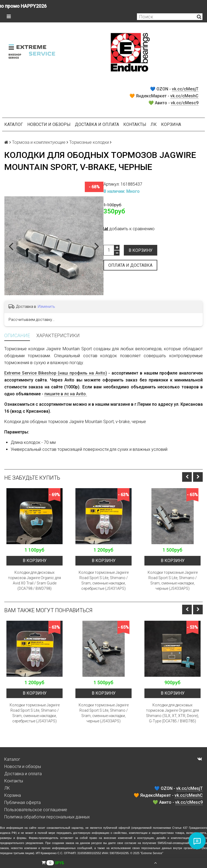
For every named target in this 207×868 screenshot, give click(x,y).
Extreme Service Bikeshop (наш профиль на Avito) (56, 373)
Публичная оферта (22, 803)
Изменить (46, 306)
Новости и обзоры (49, 124)
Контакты (135, 124)
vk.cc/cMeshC (184, 96)
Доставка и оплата (97, 124)
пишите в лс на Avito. (66, 394)
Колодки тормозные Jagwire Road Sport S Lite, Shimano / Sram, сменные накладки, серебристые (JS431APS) (104, 580)
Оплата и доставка (130, 265)
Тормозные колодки (89, 142)
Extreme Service (152, 853)
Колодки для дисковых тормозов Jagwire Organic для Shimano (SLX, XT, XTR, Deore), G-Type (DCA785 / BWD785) (172, 713)
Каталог (14, 124)
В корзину (141, 250)
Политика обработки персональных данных (47, 817)
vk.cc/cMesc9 (185, 103)
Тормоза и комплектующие (39, 142)
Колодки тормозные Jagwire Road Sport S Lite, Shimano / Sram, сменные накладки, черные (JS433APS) (173, 580)
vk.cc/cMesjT (185, 89)
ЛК (154, 124)
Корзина (171, 124)
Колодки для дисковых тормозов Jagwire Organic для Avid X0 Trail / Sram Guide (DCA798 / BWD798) (34, 580)
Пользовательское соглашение (36, 810)
